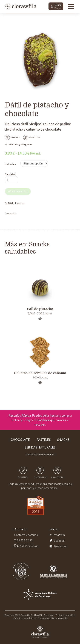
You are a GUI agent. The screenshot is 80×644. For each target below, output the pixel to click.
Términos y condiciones (25, 618)
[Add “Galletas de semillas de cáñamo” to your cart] (40, 383)
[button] (56, 6)
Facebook (57, 541)
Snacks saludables (27, 248)
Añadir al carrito (18, 191)
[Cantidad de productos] (12, 180)
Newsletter (58, 546)
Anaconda (62, 618)
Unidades (10, 164)
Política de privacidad (65, 615)
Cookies (42, 618)
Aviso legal (49, 615)
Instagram (57, 535)
